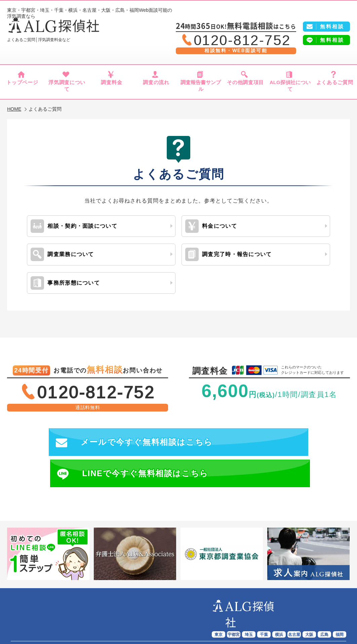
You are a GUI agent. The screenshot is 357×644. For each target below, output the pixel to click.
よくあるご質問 (335, 85)
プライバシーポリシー (214, 618)
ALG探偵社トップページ (59, 611)
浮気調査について (67, 85)
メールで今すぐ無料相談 (101, 437)
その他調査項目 (246, 85)
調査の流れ (156, 85)
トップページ (23, 85)
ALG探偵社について (290, 85)
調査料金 (112, 85)
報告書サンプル (216, 611)
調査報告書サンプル (201, 85)
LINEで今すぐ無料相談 (272, 437)
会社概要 (172, 618)
